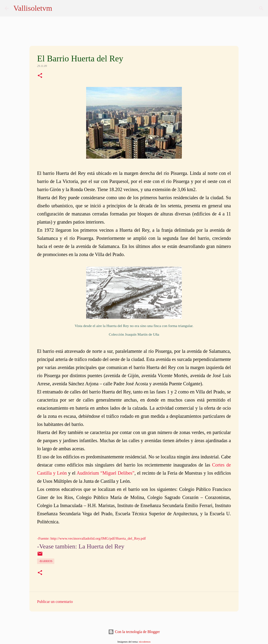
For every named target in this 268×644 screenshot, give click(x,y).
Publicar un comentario (55, 602)
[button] (40, 76)
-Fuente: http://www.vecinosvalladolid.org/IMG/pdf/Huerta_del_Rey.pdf (91, 538)
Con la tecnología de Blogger (134, 632)
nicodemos (145, 642)
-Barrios (46, 561)
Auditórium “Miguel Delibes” (106, 473)
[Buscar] (261, 8)
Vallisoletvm (33, 8)
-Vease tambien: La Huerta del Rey (81, 546)
